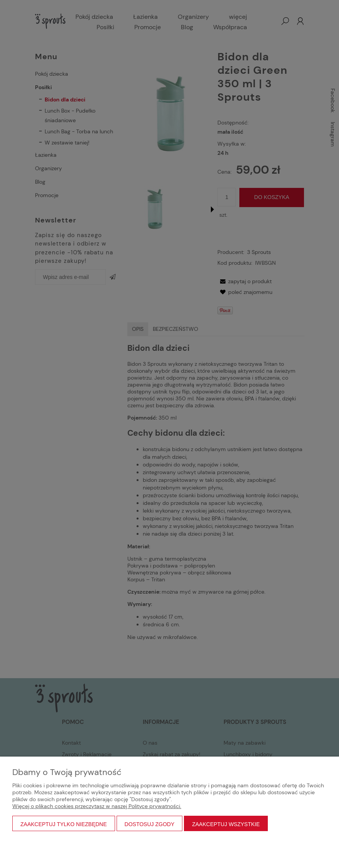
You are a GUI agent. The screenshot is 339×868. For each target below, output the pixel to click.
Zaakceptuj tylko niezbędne (64, 824)
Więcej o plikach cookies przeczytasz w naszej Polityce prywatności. (97, 806)
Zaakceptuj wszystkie (226, 824)
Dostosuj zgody (150, 824)
